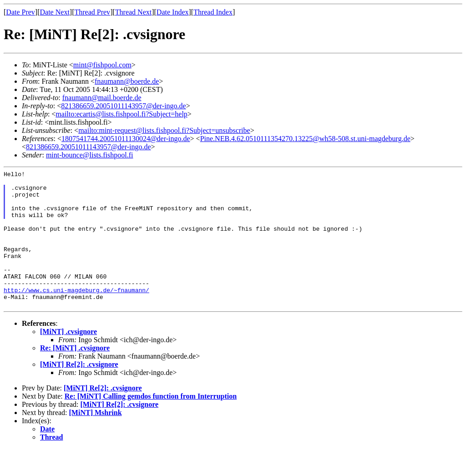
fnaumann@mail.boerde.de (102, 98)
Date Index (173, 12)
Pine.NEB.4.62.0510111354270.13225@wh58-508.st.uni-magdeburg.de (305, 139)
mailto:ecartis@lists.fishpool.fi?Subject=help (121, 114)
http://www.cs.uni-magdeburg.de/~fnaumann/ (76, 314)
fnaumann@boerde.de (127, 81)
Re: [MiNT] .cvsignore (75, 375)
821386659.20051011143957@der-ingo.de (124, 106)
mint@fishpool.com (102, 65)
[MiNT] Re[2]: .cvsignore (79, 392)
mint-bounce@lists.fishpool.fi (90, 155)
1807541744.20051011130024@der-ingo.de (126, 139)
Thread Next (133, 12)
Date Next (55, 12)
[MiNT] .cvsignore (68, 359)
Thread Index (213, 12)
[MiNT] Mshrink (96, 440)
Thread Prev (92, 12)
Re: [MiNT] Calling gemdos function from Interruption (151, 423)
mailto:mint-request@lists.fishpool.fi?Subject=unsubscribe (164, 130)
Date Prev (20, 12)
